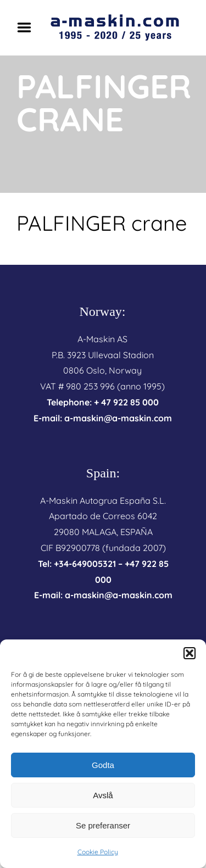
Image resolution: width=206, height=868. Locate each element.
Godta (103, 765)
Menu (28, 27)
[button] (190, 653)
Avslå (103, 795)
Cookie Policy (98, 852)
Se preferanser (103, 825)
